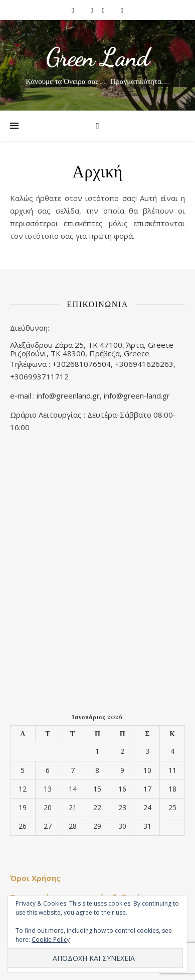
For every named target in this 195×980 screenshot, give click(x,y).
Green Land (97, 57)
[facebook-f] (74, 10)
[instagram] (93, 10)
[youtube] (122, 10)
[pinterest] (104, 10)
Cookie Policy (51, 940)
